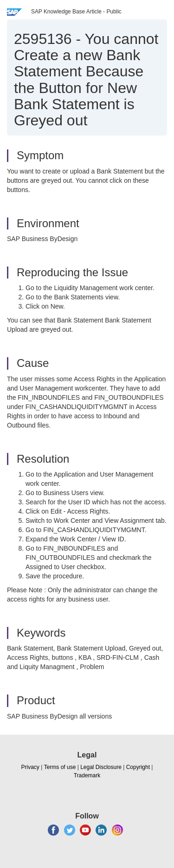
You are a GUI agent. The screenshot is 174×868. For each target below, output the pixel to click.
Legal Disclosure (101, 767)
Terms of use (60, 767)
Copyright (138, 767)
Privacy (30, 767)
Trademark (87, 775)
